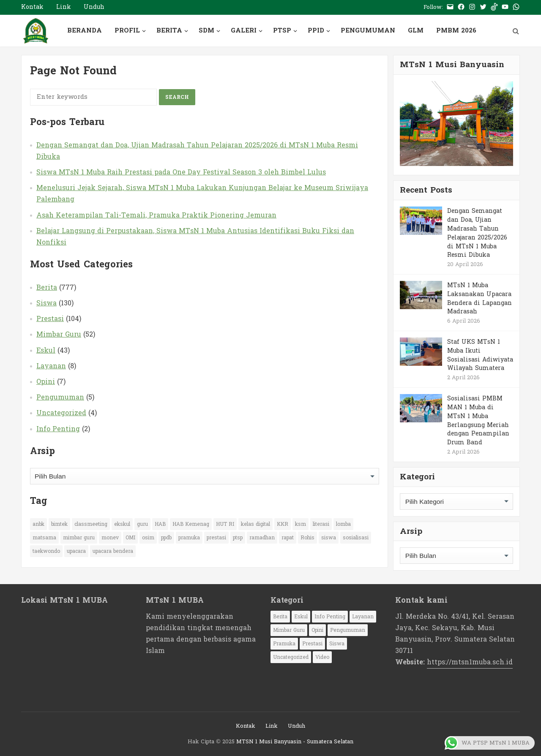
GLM (416, 31)
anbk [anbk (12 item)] (38, 524)
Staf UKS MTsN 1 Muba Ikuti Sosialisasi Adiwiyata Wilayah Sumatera (480, 355)
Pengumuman (60, 397)
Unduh (94, 7)
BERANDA (85, 31)
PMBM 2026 (456, 31)
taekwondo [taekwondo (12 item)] (46, 551)
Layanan (51, 366)
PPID (316, 31)
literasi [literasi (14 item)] (321, 524)
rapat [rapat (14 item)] (288, 538)
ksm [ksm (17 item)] (301, 524)
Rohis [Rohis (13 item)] (307, 538)
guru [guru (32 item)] (142, 524)
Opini (46, 382)
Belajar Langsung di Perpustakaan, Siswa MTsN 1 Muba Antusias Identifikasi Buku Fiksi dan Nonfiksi (195, 237)
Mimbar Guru (59, 334)
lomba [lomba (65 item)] (343, 524)
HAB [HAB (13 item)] (160, 524)
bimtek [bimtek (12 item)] (59, 524)
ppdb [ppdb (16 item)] (166, 538)
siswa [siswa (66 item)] (329, 538)
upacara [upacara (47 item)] (76, 551)
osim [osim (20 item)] (148, 538)
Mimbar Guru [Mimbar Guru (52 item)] (289, 630)
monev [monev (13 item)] (110, 538)
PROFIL (127, 31)
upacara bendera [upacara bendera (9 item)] (113, 551)
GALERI (244, 31)
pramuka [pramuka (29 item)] (189, 538)
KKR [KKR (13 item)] (283, 524)
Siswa (46, 303)
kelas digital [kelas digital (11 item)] (255, 524)
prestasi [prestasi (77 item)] (216, 538)
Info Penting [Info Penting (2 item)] (330, 617)
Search (177, 97)
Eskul (46, 350)
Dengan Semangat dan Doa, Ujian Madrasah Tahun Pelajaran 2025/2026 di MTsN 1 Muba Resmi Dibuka (197, 151)
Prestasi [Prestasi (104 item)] (312, 644)
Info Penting (58, 429)
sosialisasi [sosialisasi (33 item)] (356, 538)
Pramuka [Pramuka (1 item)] (284, 644)
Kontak (32, 7)
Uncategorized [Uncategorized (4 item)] (291, 657)
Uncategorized (61, 413)
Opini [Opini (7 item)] (317, 630)
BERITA (169, 31)
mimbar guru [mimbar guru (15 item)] (79, 538)
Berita (47, 287)
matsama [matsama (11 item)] (44, 538)
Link (64, 7)
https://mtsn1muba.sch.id (470, 662)
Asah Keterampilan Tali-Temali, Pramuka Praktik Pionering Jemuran (156, 215)
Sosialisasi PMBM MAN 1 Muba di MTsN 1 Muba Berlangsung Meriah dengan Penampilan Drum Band (478, 420)
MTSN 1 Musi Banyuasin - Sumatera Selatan (295, 742)
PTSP (282, 31)
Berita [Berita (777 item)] (280, 617)
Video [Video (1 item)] (322, 657)
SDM (206, 31)
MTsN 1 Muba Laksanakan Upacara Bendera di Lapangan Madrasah (480, 298)
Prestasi (50, 319)
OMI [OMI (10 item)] (130, 538)
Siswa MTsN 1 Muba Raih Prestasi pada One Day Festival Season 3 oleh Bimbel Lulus (181, 172)
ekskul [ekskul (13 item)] (122, 524)
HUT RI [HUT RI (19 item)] (225, 524)
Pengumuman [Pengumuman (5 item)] (348, 630)
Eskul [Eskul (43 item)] (301, 617)
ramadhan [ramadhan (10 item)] (262, 538)
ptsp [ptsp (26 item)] (238, 538)
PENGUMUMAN (368, 31)
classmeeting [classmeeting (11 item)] (91, 524)
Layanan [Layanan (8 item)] (363, 617)
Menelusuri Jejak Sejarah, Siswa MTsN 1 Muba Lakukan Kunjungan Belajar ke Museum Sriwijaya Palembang (202, 193)
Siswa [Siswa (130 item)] (337, 644)
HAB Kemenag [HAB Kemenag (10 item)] (191, 524)
